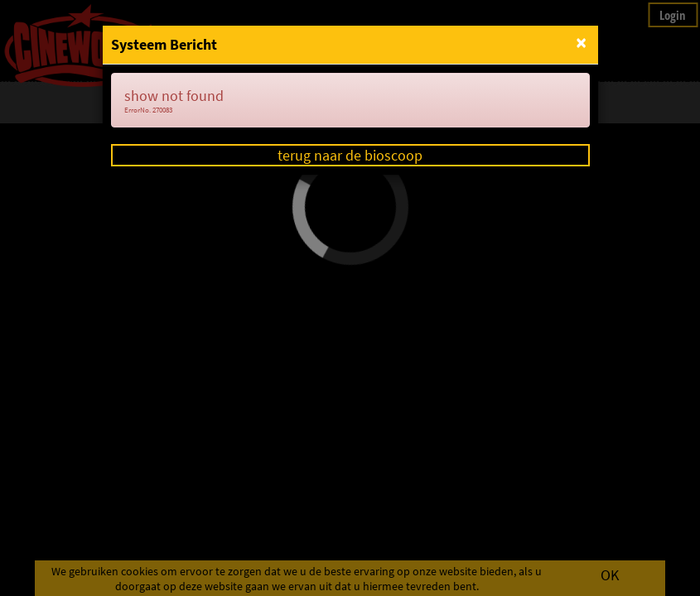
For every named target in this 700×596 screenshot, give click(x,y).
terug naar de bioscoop (350, 155)
